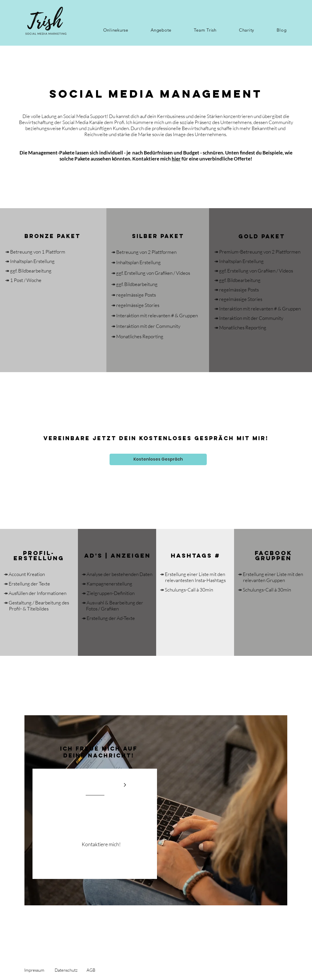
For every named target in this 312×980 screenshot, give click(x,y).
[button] (116, 30)
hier (176, 159)
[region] (156, 810)
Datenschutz (66, 970)
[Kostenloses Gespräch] (158, 459)
